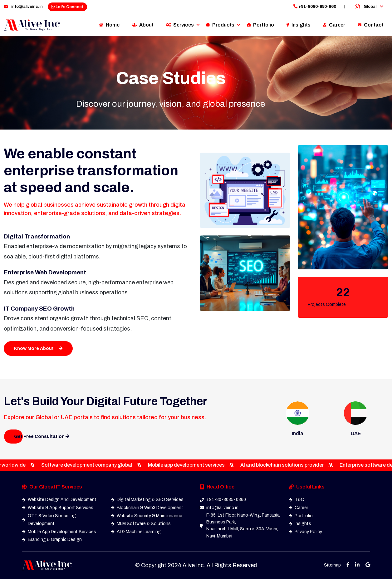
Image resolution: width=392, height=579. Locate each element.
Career (334, 25)
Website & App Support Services (58, 508)
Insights (299, 25)
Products (220, 25)
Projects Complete (327, 304)
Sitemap (332, 565)
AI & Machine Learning (136, 532)
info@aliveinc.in (23, 7)
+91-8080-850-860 (315, 7)
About (143, 25)
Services (180, 25)
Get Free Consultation (42, 437)
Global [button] (369, 7)
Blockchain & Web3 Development (147, 508)
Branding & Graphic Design (52, 540)
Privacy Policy (305, 532)
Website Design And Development (59, 500)
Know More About (38, 348)
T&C (296, 500)
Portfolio (260, 25)
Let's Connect (67, 7)
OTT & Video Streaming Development (49, 520)
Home (109, 25)
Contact (371, 25)
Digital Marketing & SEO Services (147, 500)
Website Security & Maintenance (147, 516)
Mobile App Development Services (59, 532)
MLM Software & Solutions (141, 524)
